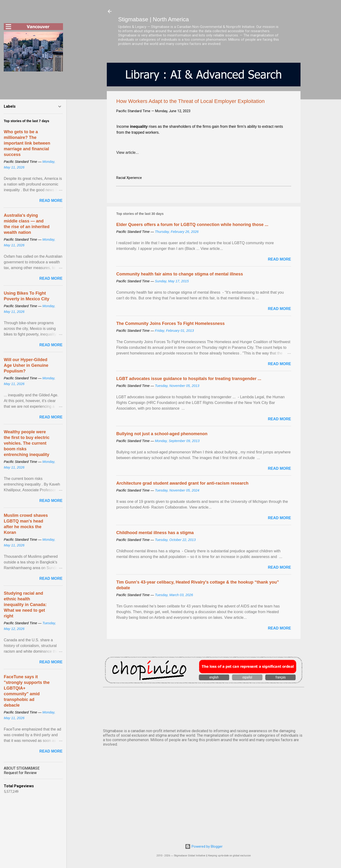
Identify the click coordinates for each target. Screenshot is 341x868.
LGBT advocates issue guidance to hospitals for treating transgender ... (189, 379)
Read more (279, 259)
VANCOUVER (204, 707)
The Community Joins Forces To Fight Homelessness (170, 323)
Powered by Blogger (204, 846)
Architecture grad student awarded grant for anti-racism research (182, 483)
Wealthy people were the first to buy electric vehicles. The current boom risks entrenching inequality (27, 443)
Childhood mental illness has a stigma (155, 533)
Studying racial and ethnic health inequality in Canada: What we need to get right (25, 605)
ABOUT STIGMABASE (22, 768)
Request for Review (20, 773)
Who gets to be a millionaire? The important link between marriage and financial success (27, 143)
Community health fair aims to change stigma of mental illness (180, 274)
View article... (128, 153)
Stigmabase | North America (153, 19)
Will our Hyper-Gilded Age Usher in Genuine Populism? (26, 365)
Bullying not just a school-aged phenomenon (162, 434)
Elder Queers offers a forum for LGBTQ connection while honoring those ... (192, 225)
